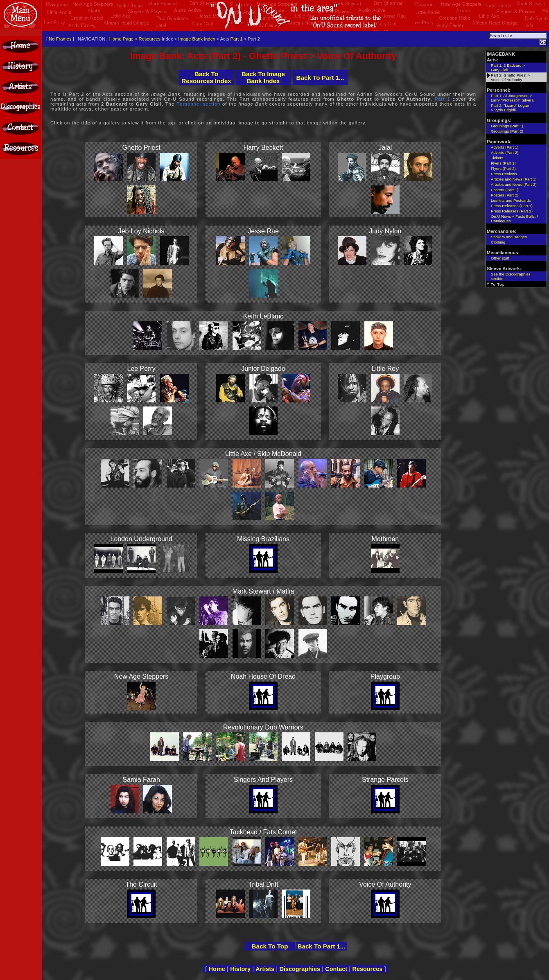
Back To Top (270, 946)
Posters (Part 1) (505, 190)
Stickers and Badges (509, 237)
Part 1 (237, 39)
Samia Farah (141, 780)
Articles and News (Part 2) (514, 184)
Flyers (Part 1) (503, 163)
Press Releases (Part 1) (512, 206)
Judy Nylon (385, 231)
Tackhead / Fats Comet (263, 832)
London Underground (141, 539)
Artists (265, 969)
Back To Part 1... (320, 78)
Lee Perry (141, 369)
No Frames (60, 39)
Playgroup (385, 676)
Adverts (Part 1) (505, 147)
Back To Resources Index (206, 77)
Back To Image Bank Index (263, 77)
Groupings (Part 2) (507, 131)
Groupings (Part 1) (507, 126)
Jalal (385, 148)
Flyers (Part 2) (503, 168)
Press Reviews (504, 174)
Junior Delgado (263, 369)
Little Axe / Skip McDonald (263, 454)
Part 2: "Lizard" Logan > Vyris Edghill (510, 108)
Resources (150, 39)
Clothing (498, 242)
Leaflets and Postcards (511, 200)
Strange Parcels (385, 780)
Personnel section (199, 104)
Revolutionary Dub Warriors (263, 727)
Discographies (300, 969)
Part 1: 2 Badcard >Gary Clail (508, 68)
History (240, 969)
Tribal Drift (263, 884)
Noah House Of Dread (263, 676)
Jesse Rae (263, 231)
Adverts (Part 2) (505, 152)
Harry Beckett (263, 148)
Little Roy (385, 369)
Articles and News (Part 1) (514, 179)
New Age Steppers (141, 676)
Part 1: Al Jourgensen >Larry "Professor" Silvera (512, 98)
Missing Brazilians (263, 539)
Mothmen (385, 539)
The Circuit (141, 884)
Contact (336, 969)
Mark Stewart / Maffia (263, 591)
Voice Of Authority (385, 884)
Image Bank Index (197, 39)
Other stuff (500, 258)
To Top (498, 285)
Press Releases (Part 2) (512, 211)
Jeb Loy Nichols (141, 231)
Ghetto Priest (141, 148)
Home (217, 969)
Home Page (121, 39)
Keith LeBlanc (263, 316)
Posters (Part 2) (505, 195)
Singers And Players (263, 780)
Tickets (497, 158)
